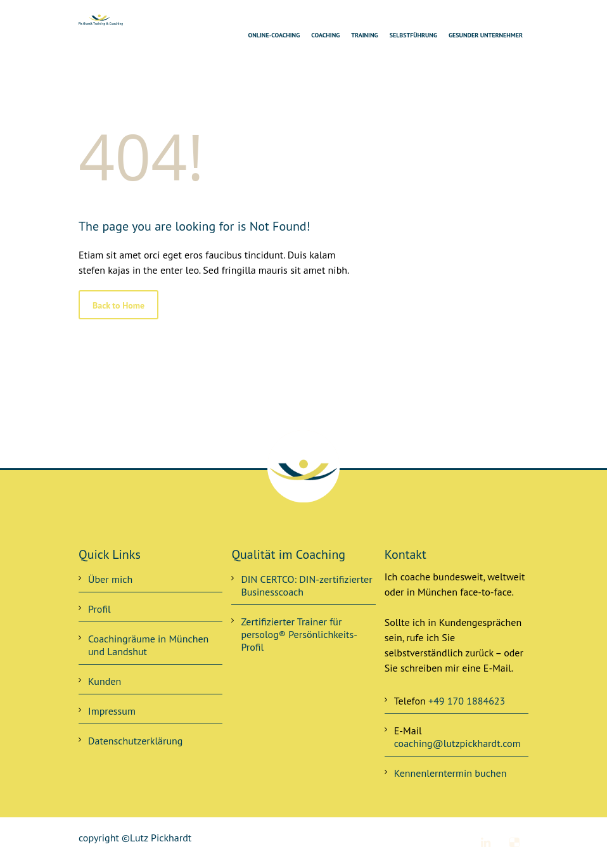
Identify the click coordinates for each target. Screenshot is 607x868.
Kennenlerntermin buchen (450, 773)
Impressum (112, 711)
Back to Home (118, 305)
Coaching (325, 35)
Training (364, 35)
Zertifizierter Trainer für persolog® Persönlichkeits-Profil (299, 634)
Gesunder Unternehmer (486, 35)
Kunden (105, 681)
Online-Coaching (274, 35)
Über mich (110, 579)
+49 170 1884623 (467, 701)
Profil (99, 609)
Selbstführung (413, 35)
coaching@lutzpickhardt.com (457, 743)
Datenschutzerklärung (135, 741)
